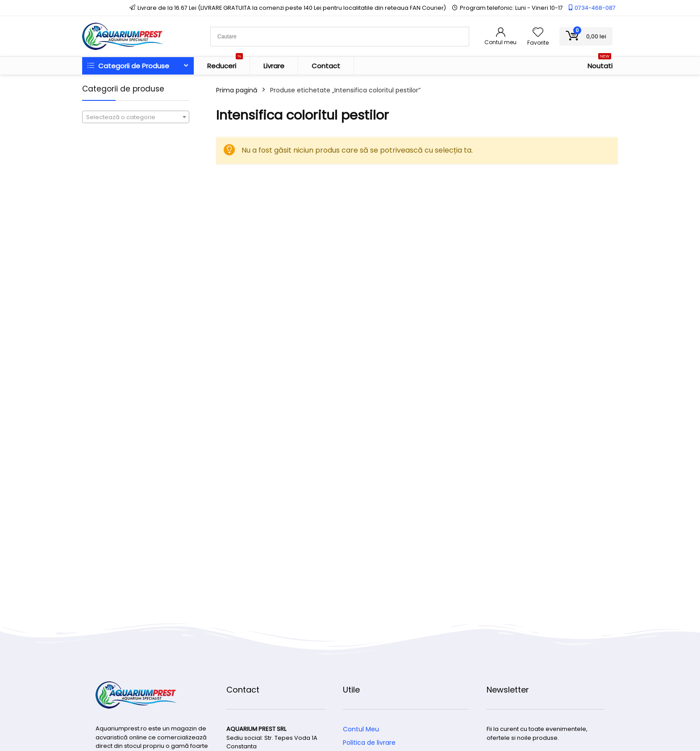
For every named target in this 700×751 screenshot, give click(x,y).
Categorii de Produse (128, 66)
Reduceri (225, 64)
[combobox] (136, 117)
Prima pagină (237, 90)
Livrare (274, 66)
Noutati (600, 64)
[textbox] (136, 117)
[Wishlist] (538, 33)
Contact (326, 66)
